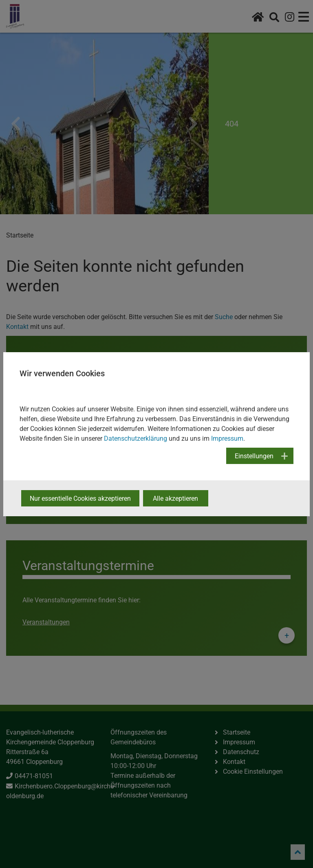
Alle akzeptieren (175, 498)
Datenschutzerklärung (136, 438)
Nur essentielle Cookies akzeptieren (80, 498)
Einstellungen (254, 456)
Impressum (227, 438)
